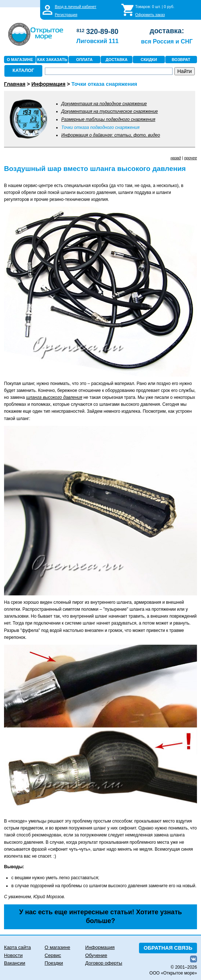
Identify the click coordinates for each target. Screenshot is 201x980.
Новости (13, 955)
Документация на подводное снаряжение (104, 104)
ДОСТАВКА (117, 60)
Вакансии (15, 963)
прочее (191, 158)
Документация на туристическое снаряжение (110, 111)
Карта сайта (17, 947)
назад (176, 158)
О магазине (57, 947)
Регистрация (66, 15)
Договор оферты (104, 963)
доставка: (167, 31)
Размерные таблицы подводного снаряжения (108, 119)
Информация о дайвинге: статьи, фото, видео (111, 135)
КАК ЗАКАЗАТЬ (52, 60)
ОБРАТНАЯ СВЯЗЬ (168, 948)
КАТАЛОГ (23, 70)
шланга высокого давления (54, 397)
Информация (100, 947)
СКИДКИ (149, 60)
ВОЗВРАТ (181, 60)
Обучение (96, 955)
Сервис (53, 955)
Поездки (54, 963)
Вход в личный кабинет (76, 7)
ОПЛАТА (84, 60)
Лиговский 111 (97, 41)
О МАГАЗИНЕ (20, 60)
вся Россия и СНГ (167, 41)
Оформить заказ (150, 15)
